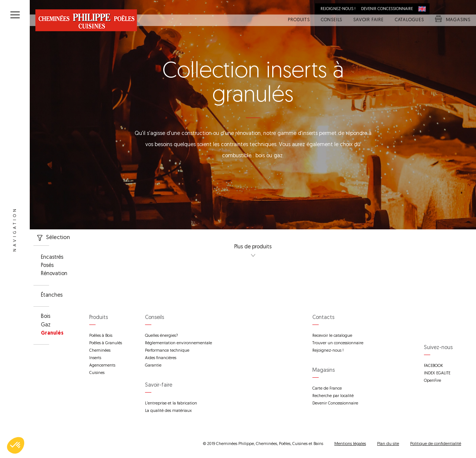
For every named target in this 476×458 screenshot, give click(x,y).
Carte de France (327, 389)
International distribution (424, 9)
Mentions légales (350, 444)
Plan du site (388, 444)
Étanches (52, 296)
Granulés (52, 333)
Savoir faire (369, 20)
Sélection (52, 238)
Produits (299, 20)
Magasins (453, 20)
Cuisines (97, 373)
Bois (46, 317)
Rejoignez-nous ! (338, 9)
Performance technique (167, 351)
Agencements (102, 366)
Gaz (46, 325)
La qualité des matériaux (168, 411)
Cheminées (100, 351)
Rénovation (54, 274)
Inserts (95, 358)
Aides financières (161, 358)
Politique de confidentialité (436, 444)
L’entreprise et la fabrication (171, 404)
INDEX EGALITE (437, 373)
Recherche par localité (333, 396)
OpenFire (432, 381)
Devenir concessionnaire (387, 9)
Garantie (153, 366)
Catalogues (409, 20)
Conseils (332, 20)
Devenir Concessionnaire (335, 404)
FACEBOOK (433, 366)
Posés (47, 266)
